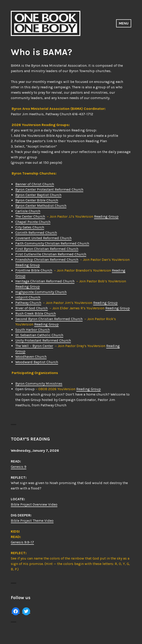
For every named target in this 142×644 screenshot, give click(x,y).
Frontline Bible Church (34, 270)
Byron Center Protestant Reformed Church (49, 189)
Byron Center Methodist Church (41, 206)
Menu (124, 23)
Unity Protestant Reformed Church (43, 340)
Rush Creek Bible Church (36, 313)
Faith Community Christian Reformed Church (52, 243)
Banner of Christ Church (35, 184)
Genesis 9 (19, 467)
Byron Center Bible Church (37, 200)
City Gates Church (30, 227)
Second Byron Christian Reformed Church (49, 319)
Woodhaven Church (31, 357)
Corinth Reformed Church (36, 233)
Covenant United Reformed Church (43, 238)
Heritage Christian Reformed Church (45, 281)
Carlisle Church (28, 211)
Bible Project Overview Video (34, 504)
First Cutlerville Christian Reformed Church (51, 254)
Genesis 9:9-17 (22, 542)
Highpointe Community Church (41, 292)
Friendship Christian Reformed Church (47, 260)
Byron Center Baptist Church (38, 195)
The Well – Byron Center (34, 346)
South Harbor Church (33, 330)
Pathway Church (28, 303)
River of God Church (32, 308)
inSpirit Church (28, 297)
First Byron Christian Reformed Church (47, 249)
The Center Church (30, 216)
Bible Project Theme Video (32, 521)
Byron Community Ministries (39, 384)
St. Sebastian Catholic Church (39, 335)
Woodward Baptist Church (37, 362)
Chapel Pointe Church (33, 222)
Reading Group (106, 216)
